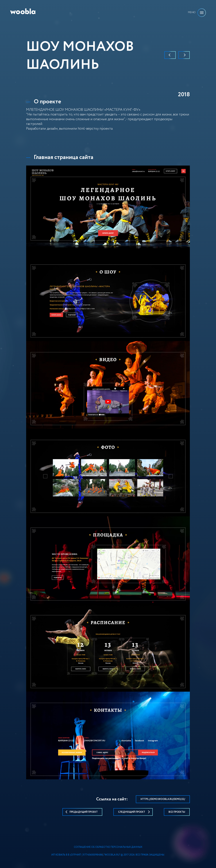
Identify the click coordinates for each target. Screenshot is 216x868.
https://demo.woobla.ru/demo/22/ (163, 799)
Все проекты (177, 812)
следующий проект (133, 812)
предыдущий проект (82, 812)
